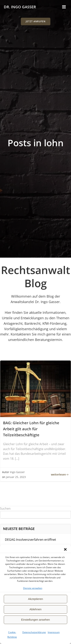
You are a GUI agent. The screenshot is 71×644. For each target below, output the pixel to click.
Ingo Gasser (17, 472)
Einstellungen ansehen (36, 620)
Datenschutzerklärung (34, 632)
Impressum (54, 632)
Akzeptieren (35, 599)
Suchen (5, 508)
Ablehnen (35, 609)
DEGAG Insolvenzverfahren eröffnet (30, 540)
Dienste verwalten (33, 588)
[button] (65, 549)
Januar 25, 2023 (16, 477)
